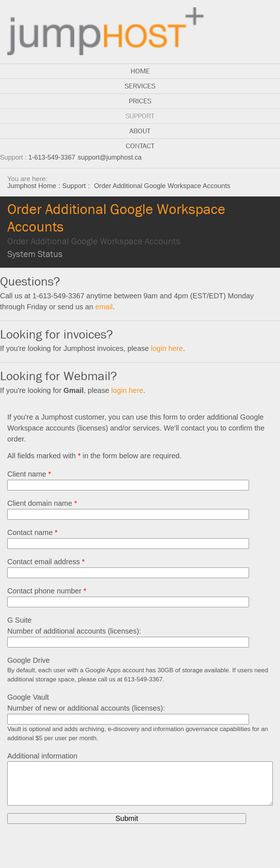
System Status (35, 254)
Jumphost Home (32, 186)
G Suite (20, 620)
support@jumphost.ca (110, 157)
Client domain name (42, 503)
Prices (140, 101)
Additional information (42, 756)
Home (140, 71)
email (104, 307)
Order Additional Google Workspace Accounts (94, 241)
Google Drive (29, 660)
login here (167, 348)
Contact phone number (47, 591)
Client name (29, 474)
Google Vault (28, 697)
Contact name (32, 532)
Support (140, 116)
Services (140, 86)
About (140, 131)
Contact (140, 146)
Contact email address (46, 562)
